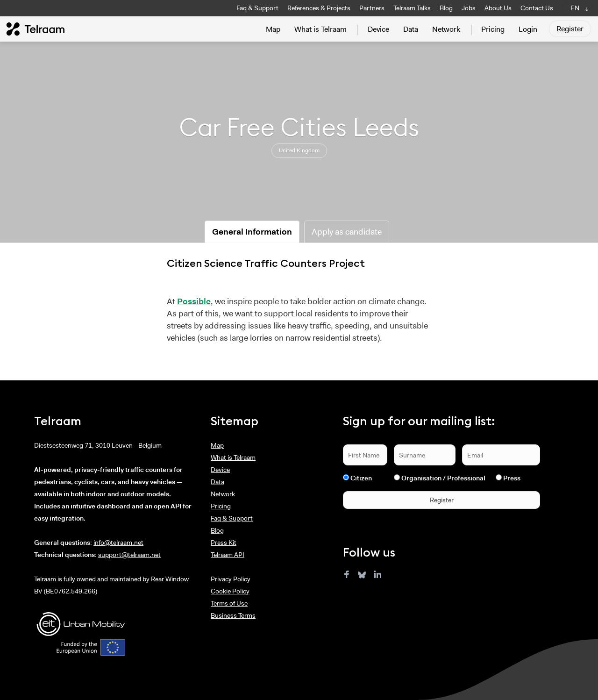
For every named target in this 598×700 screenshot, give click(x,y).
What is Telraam (320, 29)
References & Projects (319, 8)
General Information (252, 232)
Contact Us (537, 8)
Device (378, 29)
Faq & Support (257, 8)
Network (446, 29)
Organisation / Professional (443, 478)
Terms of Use (229, 603)
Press (512, 478)
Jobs (469, 8)
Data (411, 29)
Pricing (493, 29)
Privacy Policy (231, 579)
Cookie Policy (230, 591)
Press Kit (224, 543)
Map (273, 29)
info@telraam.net (118, 543)
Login (528, 29)
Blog (446, 8)
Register (570, 29)
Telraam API (228, 555)
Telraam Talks (412, 8)
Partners (372, 8)
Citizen (361, 478)
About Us (498, 8)
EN (575, 8)
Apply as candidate (347, 232)
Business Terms (233, 615)
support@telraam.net (129, 555)
